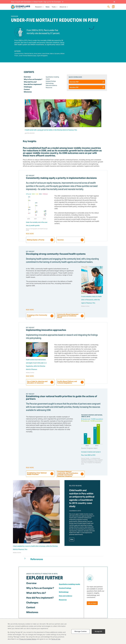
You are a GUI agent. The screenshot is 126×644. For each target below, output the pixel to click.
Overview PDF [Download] (87, 82)
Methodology (50, 83)
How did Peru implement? (33, 84)
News (48, 7)
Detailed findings (51, 81)
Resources (49, 88)
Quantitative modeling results (69, 584)
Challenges (28, 87)
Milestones (28, 92)
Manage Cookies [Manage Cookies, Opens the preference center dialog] (81, 632)
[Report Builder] (113, 7)
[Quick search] (109, 7)
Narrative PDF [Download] (87, 87)
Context (27, 89)
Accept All (98, 632)
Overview (27, 77)
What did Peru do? (30, 82)
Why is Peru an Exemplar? (33, 79)
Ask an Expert (92, 603)
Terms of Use (56, 640)
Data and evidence (51, 85)
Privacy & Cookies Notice (28, 640)
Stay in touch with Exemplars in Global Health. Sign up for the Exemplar (37, 2)
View (72, 539)
